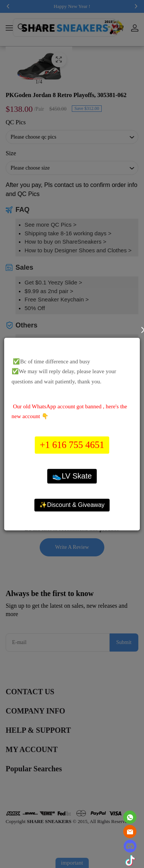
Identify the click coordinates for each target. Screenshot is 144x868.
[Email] (130, 832)
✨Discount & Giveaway (72, 505)
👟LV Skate (72, 476)
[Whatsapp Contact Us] (130, 817)
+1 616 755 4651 (72, 445)
